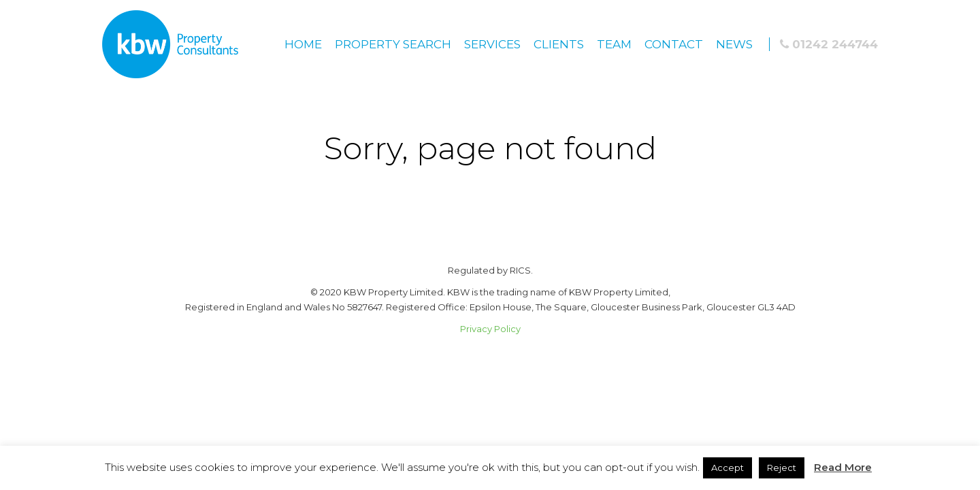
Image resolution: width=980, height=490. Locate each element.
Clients (559, 44)
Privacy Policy (490, 329)
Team (614, 44)
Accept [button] (728, 468)
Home (303, 44)
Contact (674, 44)
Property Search (393, 44)
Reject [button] (782, 468)
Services (492, 44)
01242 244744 (829, 44)
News (734, 44)
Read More (843, 467)
